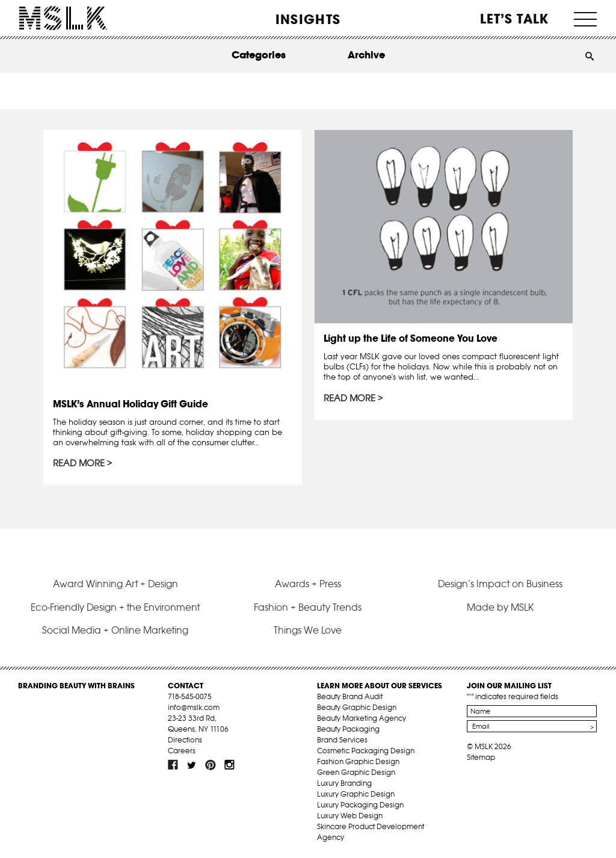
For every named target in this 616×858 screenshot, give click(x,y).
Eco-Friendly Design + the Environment (115, 607)
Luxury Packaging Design (360, 805)
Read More (79, 463)
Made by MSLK (500, 607)
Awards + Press (308, 584)
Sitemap (481, 757)
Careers (182, 751)
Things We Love (308, 630)
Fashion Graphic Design (358, 761)
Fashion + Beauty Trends (308, 607)
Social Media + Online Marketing (115, 630)
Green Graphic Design (356, 772)
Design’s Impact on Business (500, 584)
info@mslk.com (194, 707)
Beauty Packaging (348, 729)
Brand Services (342, 740)
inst (229, 765)
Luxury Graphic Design (356, 794)
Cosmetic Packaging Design (366, 751)
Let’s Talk (515, 19)
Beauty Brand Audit (350, 696)
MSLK (63, 18)
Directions (185, 740)
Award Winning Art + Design (115, 584)
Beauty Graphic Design (357, 707)
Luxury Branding (344, 783)
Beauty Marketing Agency (362, 718)
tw (192, 765)
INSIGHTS (308, 19)
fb (173, 765)
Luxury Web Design (350, 816)
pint (211, 765)
